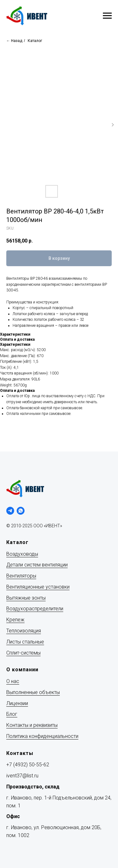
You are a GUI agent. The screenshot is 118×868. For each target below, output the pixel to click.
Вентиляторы (21, 576)
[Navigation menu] (107, 16)
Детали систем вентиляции (37, 565)
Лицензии (17, 703)
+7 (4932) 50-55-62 (28, 765)
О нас (13, 681)
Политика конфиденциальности (42, 736)
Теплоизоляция (24, 631)
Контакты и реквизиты (32, 725)
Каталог (35, 41)
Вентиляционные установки (38, 587)
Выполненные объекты (33, 692)
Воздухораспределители (35, 609)
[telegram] (10, 511)
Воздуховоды (22, 554)
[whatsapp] (21, 511)
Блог (12, 714)
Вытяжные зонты (26, 598)
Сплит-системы (23, 653)
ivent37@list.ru (22, 776)
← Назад (14, 41)
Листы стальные (25, 642)
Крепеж (15, 620)
